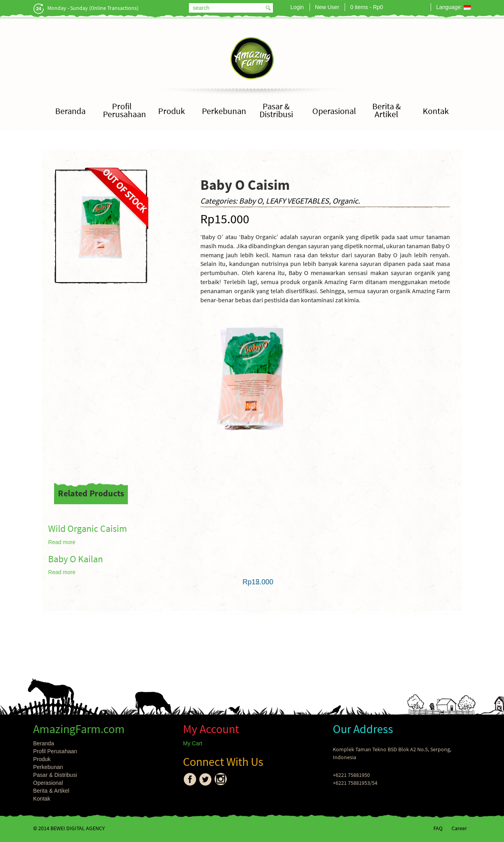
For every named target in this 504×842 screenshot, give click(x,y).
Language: (454, 7)
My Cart (193, 743)
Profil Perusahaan (124, 110)
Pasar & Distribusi (276, 110)
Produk (172, 111)
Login (297, 7)
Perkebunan (224, 111)
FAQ (438, 828)
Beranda (70, 111)
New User (327, 7)
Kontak (436, 111)
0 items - (367, 7)
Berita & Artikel (386, 110)
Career (459, 828)
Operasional (334, 111)
